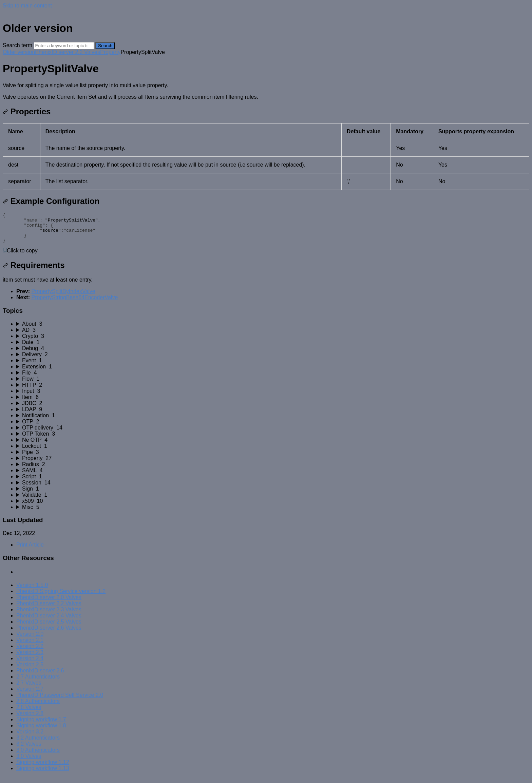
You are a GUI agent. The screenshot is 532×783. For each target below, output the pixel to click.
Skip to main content (27, 6)
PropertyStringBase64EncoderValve (74, 303)
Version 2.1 (30, 646)
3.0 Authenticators (38, 756)
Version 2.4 (30, 664)
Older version (19, 52)
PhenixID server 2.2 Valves (68, 52)
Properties (27, 111)
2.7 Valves (29, 689)
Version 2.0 (30, 640)
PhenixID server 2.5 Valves (49, 628)
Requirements (34, 271)
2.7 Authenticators (38, 683)
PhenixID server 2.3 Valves (49, 616)
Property (110, 52)
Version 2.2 (30, 652)
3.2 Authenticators (38, 744)
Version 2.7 (30, 695)
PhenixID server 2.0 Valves (49, 603)
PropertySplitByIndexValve (63, 297)
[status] (266, 91)
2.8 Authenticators (38, 707)
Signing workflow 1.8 (41, 732)
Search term (17, 45)
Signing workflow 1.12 (43, 768)
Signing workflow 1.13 (43, 774)
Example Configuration (51, 201)
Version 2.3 (30, 658)
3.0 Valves (29, 762)
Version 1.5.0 (32, 591)
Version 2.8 (30, 719)
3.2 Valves (29, 750)
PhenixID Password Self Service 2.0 (60, 701)
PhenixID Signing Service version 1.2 (61, 597)
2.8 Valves (29, 713)
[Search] (64, 46)
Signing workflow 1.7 (41, 725)
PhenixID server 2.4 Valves (49, 622)
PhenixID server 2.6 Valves (49, 634)
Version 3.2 (30, 738)
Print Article (30, 551)
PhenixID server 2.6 (40, 677)
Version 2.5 (30, 671)
